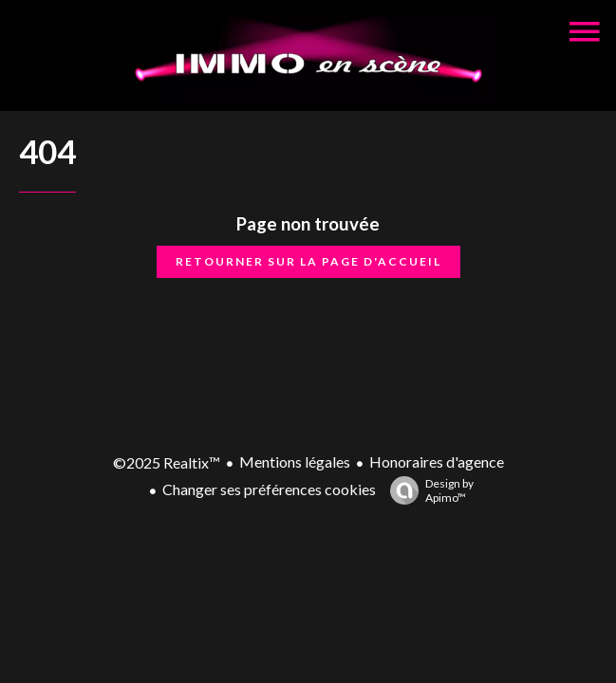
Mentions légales (295, 461)
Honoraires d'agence (437, 461)
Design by (427, 490)
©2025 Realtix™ (167, 462)
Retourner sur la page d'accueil (308, 261)
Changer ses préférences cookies (269, 489)
